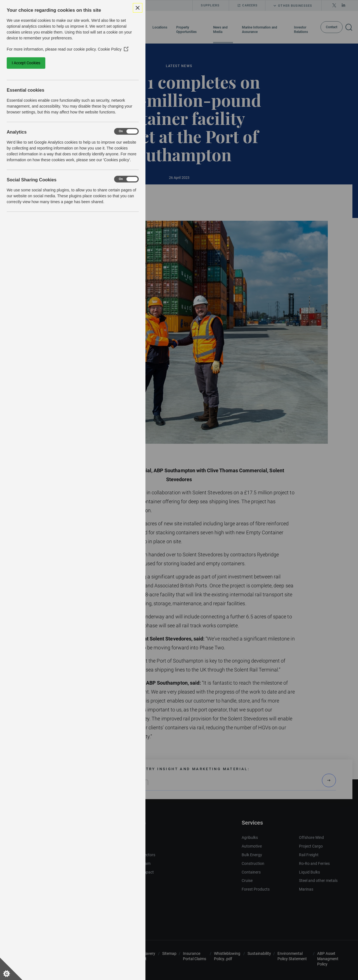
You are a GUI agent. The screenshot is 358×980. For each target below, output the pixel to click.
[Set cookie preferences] (11, 969)
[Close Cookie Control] (138, 8)
